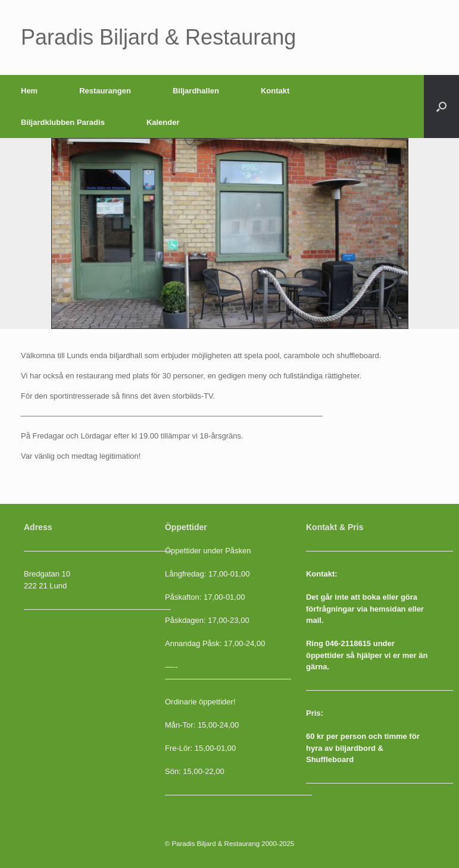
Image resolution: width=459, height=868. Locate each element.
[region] (230, 234)
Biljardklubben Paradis (63, 122)
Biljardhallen (196, 91)
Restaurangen (105, 91)
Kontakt (275, 91)
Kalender (163, 122)
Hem (29, 91)
